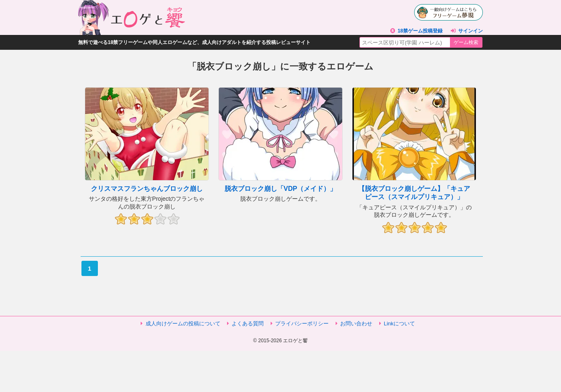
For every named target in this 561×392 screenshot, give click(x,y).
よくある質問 (248, 324)
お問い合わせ (356, 324)
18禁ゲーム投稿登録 (420, 31)
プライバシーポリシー (302, 324)
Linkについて (399, 324)
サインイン (471, 31)
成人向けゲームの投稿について (183, 324)
